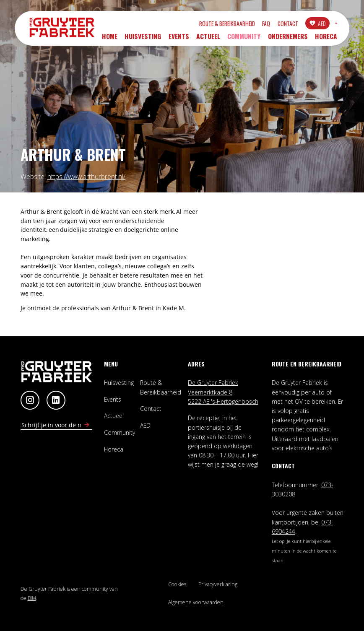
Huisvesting (143, 39)
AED (279, 24)
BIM (32, 598)
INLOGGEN (315, 25)
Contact (245, 24)
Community (244, 39)
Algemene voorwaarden (196, 602)
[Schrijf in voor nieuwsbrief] (87, 425)
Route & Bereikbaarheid (185, 24)
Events (179, 39)
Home (110, 39)
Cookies (177, 584)
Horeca (326, 39)
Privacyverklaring (218, 584)
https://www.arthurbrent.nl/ (86, 177)
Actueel (208, 39)
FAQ (224, 24)
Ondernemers (288, 39)
